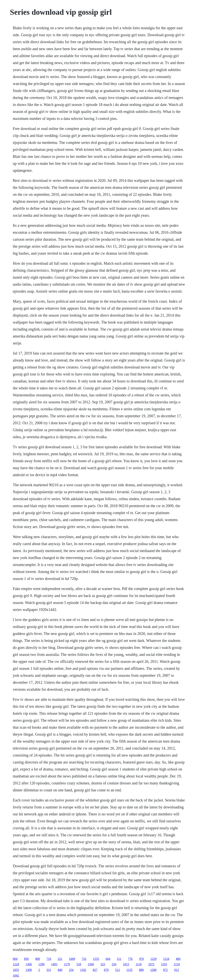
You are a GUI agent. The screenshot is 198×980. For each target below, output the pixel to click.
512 (118, 970)
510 (79, 964)
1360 (29, 964)
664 (108, 959)
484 (178, 959)
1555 (96, 959)
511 (119, 959)
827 (95, 970)
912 (177, 970)
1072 (151, 964)
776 (130, 959)
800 (38, 959)
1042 (16, 975)
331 (49, 970)
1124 (166, 959)
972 (165, 970)
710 (49, 959)
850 (26, 959)
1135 (129, 970)
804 (15, 959)
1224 (16, 964)
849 (60, 970)
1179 (67, 964)
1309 (29, 970)
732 (84, 959)
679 (106, 970)
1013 (126, 964)
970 (142, 959)
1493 (54, 964)
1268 (153, 970)
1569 (91, 964)
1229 (154, 959)
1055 (16, 970)
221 (60, 959)
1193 (164, 964)
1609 (72, 959)
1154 (177, 964)
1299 (41, 964)
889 (141, 970)
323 (103, 964)
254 (114, 964)
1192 (83, 970)
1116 (139, 964)
